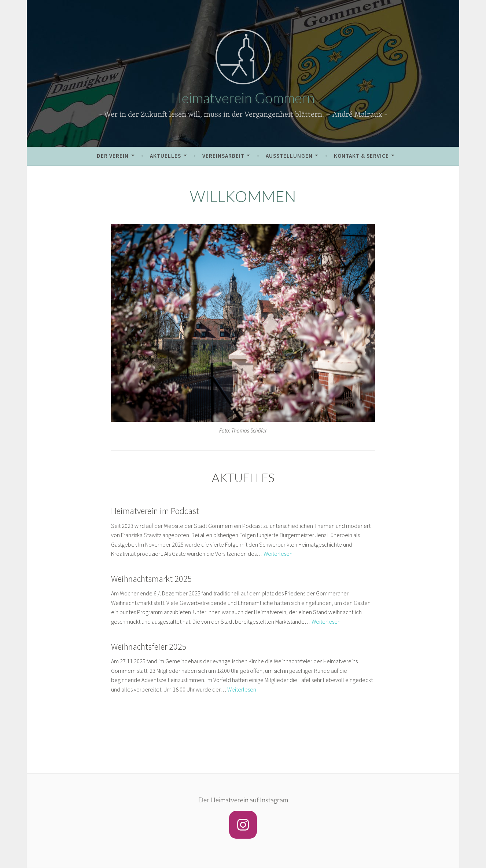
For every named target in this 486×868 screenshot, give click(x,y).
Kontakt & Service (361, 156)
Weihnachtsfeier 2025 (149, 647)
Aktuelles (165, 156)
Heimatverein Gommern (243, 98)
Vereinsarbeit (223, 156)
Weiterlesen (278, 554)
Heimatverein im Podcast (155, 511)
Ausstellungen (289, 156)
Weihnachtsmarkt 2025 (152, 579)
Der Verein (113, 156)
